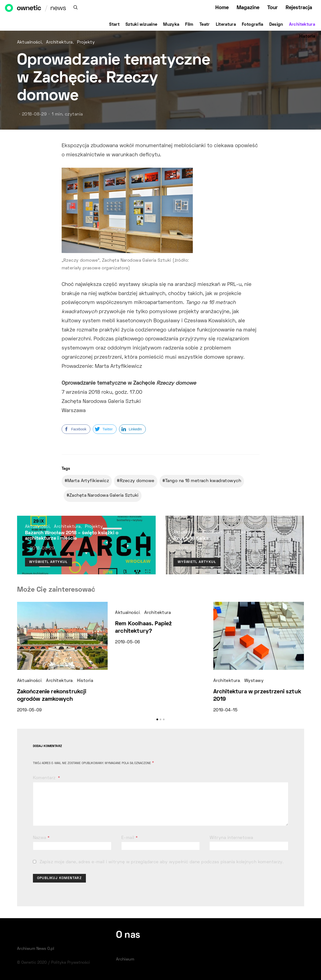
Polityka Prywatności (71, 963)
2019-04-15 (225, 710)
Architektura (302, 25)
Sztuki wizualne (141, 25)
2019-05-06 (127, 642)
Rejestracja (299, 8)
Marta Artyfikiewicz (88, 481)
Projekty (86, 43)
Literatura (226, 25)
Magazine (248, 8)
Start (114, 25)
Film (189, 25)
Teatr (205, 25)
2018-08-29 (34, 115)
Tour (272, 8)
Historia (307, 37)
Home (222, 8)
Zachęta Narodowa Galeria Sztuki (104, 496)
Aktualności (29, 43)
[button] (157, 719)
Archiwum (125, 959)
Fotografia (253, 25)
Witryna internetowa (231, 838)
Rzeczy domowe (137, 481)
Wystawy (254, 681)
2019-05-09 (29, 710)
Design (276, 25)
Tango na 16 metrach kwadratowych (203, 481)
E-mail (130, 838)
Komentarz (45, 778)
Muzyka (171, 25)
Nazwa (41, 838)
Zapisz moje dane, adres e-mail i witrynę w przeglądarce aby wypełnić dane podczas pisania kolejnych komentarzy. (162, 862)
